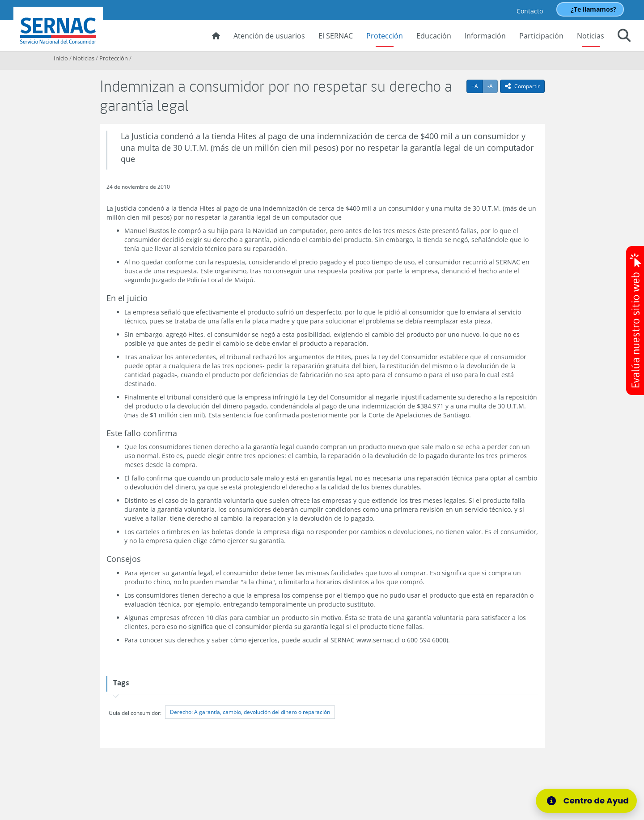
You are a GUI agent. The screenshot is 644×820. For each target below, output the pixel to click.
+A (477, 86)
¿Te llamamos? (593, 9)
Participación (541, 36)
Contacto (530, 11)
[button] (624, 37)
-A (493, 86)
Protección (385, 36)
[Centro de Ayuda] (592, 801)
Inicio (61, 58)
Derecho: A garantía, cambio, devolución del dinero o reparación (250, 712)
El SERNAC (336, 36)
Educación (434, 36)
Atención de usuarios (269, 36)
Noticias (591, 36)
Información (485, 36)
